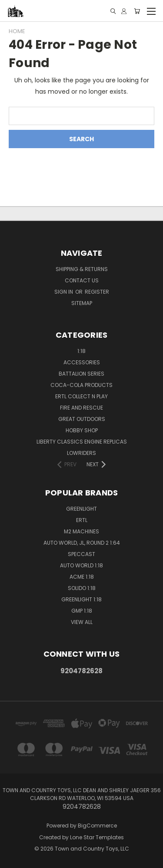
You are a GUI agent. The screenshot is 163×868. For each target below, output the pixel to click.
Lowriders (81, 453)
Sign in (64, 292)
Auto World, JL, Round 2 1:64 (82, 543)
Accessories (82, 362)
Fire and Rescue (81, 408)
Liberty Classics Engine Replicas (82, 442)
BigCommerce (97, 826)
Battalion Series (81, 374)
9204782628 (81, 671)
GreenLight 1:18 (81, 599)
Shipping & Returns (82, 269)
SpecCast (81, 554)
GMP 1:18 (82, 611)
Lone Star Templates (97, 837)
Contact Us (82, 280)
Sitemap (82, 303)
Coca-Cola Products (81, 385)
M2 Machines (81, 531)
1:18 (81, 351)
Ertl (82, 520)
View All (82, 622)
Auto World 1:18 (81, 565)
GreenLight (81, 509)
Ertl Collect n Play (81, 396)
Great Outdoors (82, 419)
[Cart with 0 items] (137, 11)
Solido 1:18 (82, 588)
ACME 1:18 (82, 577)
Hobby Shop (82, 430)
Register (97, 292)
